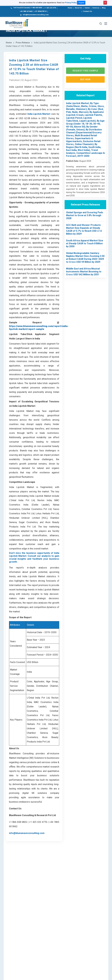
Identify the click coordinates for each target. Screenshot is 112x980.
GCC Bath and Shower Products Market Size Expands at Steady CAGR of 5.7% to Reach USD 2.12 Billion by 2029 (84, 229)
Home (70, 8)
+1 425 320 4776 (50, 8)
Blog (104, 8)
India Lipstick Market (39, 114)
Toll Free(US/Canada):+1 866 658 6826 (26, 8)
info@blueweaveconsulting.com (34, 15)
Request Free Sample (85, 71)
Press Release (23, 43)
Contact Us (88, 11)
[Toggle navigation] (106, 24)
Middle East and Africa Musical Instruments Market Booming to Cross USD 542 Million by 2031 (84, 272)
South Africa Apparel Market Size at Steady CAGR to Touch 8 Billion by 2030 (85, 243)
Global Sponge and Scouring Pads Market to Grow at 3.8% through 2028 (85, 215)
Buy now (85, 79)
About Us (78, 8)
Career (87, 8)
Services (96, 8)
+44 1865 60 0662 (26, 11)
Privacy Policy (71, 3)
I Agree (81, 3)
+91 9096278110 (40, 11)
